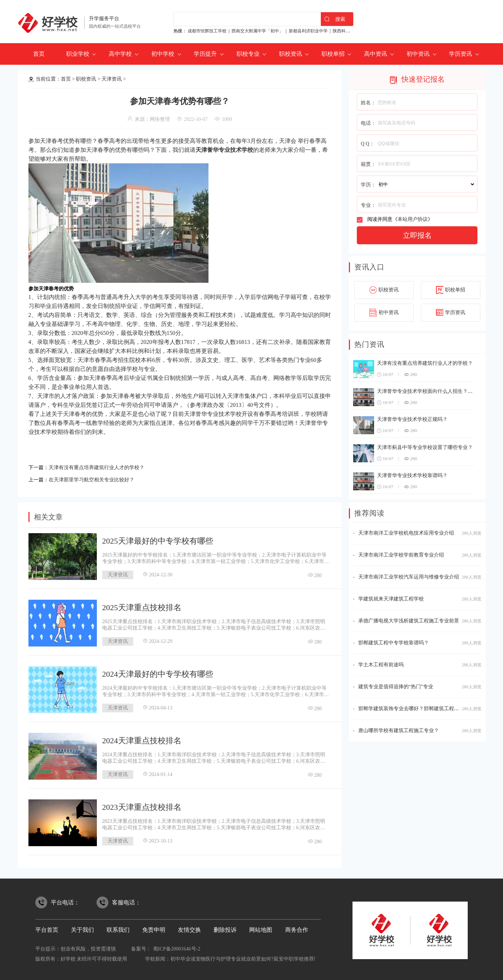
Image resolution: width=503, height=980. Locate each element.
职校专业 (248, 54)
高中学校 (120, 54)
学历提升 (205, 54)
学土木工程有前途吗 (381, 665)
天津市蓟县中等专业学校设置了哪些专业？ (425, 447)
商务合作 (297, 928)
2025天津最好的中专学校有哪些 (158, 539)
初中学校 (163, 54)
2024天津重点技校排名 (142, 738)
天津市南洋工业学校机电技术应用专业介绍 (406, 533)
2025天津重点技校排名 (142, 605)
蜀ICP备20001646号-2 (177, 947)
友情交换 (189, 928)
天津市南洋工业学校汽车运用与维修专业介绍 (409, 577)
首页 (39, 54)
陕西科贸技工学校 (350, 31)
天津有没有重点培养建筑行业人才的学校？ (103, 467)
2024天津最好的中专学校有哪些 (158, 672)
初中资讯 (418, 54)
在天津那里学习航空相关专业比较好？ (98, 478)
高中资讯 (376, 54)
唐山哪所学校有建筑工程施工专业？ (399, 731)
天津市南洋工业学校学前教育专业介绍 (401, 555)
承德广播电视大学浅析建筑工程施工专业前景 (409, 621)
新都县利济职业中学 (308, 31)
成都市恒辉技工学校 (207, 31)
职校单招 (333, 54)
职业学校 (78, 54)
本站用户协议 (413, 219)
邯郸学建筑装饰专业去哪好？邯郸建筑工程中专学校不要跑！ (426, 709)
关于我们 (82, 928)
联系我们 (118, 928)
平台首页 (47, 928)
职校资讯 (291, 54)
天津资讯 (112, 79)
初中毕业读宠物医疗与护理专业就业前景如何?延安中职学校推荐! (243, 957)
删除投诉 (225, 928)
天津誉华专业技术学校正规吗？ (412, 419)
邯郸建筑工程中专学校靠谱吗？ (394, 643)
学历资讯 (461, 54)
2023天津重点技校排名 (142, 805)
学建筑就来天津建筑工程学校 (391, 599)
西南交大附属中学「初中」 (257, 31)
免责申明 (154, 928)
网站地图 (261, 928)
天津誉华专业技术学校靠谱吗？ (412, 475)
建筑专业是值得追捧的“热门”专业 (396, 687)
